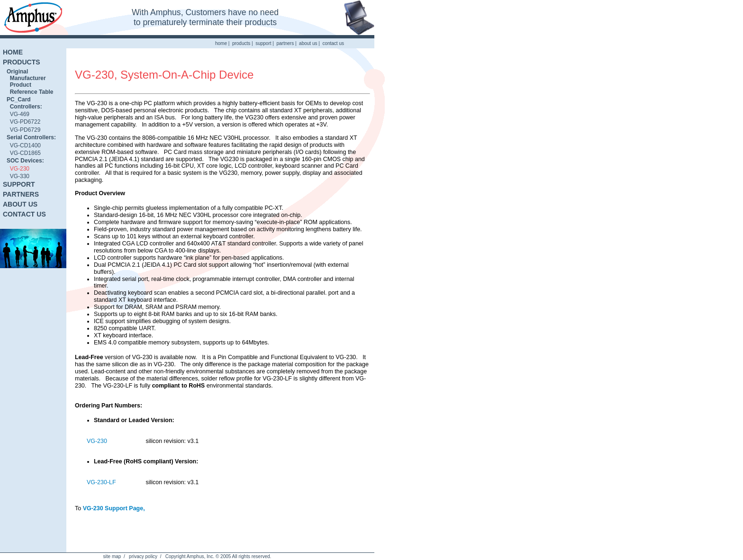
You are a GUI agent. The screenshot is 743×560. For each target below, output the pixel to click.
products (241, 43)
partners (285, 43)
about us (308, 43)
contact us (333, 43)
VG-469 (18, 114)
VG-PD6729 (23, 130)
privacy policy (143, 556)
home (221, 43)
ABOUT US (20, 204)
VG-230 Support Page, (114, 508)
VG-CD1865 (24, 153)
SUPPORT (19, 184)
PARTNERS (21, 194)
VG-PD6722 (23, 122)
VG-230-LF (101, 482)
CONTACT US (24, 214)
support (263, 43)
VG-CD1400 (24, 145)
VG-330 (18, 176)
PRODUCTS (22, 62)
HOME (13, 52)
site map (112, 556)
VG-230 (18, 169)
